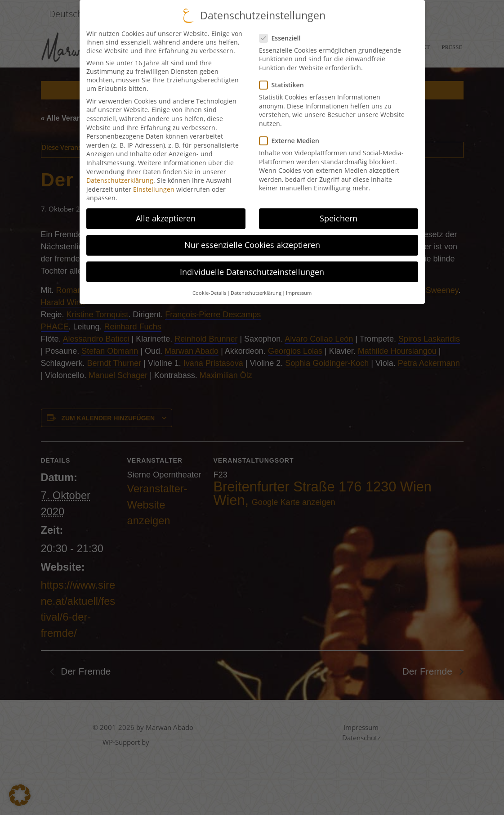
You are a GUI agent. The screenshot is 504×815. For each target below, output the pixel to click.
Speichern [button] (339, 216)
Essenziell (280, 35)
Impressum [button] (299, 291)
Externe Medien (289, 138)
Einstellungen (154, 187)
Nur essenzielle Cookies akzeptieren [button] (252, 243)
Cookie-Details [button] (209, 291)
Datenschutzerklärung (120, 178)
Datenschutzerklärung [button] (256, 291)
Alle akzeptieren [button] (166, 216)
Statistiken (281, 83)
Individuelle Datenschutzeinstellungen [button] (252, 269)
